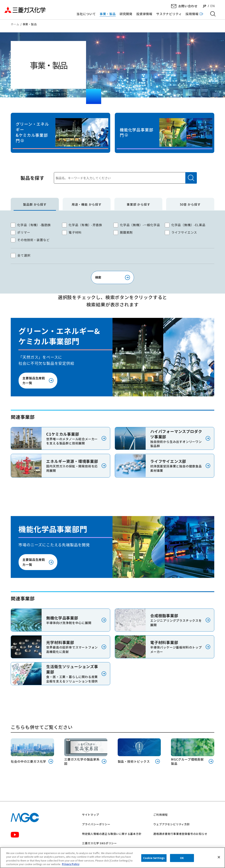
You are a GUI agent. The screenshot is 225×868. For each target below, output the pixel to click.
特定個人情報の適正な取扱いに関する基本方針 (112, 834)
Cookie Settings (154, 858)
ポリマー (24, 232)
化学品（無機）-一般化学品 (140, 225)
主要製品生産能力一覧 (34, 380)
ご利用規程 (160, 815)
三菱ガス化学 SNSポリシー (99, 843)
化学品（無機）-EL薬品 (188, 225)
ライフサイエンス (184, 232)
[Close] (219, 857)
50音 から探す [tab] (190, 204)
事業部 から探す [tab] (138, 204)
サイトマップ (91, 815)
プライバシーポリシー (96, 824)
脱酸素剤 (126, 232)
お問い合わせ (188, 6)
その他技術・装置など (33, 240)
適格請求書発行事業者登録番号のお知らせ (180, 834)
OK (182, 858)
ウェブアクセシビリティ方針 (172, 824)
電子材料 (75, 232)
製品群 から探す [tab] (35, 204)
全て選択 (24, 255)
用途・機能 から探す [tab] (87, 204)
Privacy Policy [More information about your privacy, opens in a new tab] (71, 864)
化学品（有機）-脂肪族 (34, 225)
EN (213, 6)
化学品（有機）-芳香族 (85, 225)
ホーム (15, 24)
